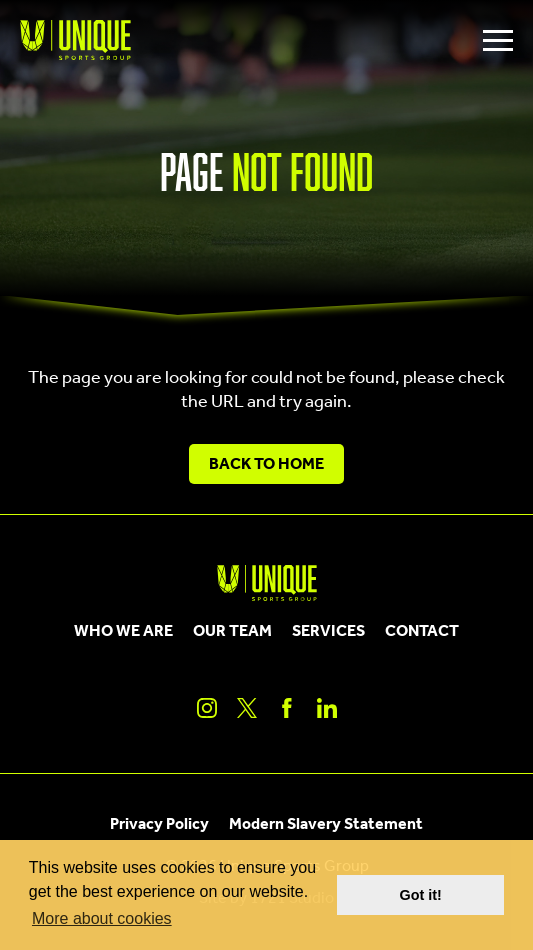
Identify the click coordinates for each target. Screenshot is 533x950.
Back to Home (266, 464)
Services (328, 632)
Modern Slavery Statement (326, 825)
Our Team (232, 632)
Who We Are (123, 632)
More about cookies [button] (102, 918)
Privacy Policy (159, 825)
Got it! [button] (421, 895)
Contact (422, 632)
